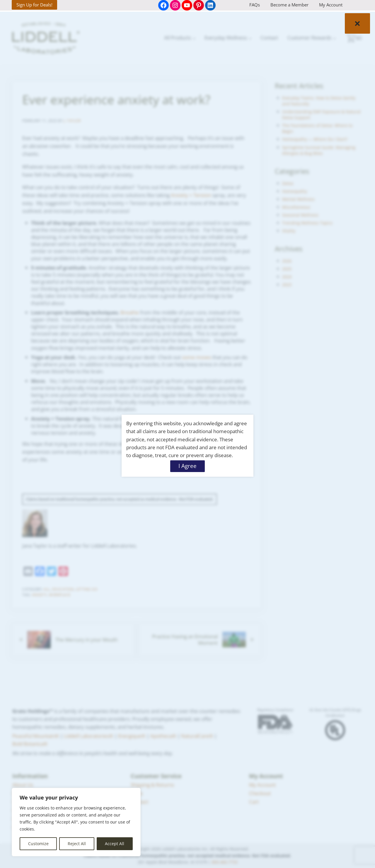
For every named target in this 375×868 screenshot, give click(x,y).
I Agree (187, 466)
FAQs (255, 5)
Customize (38, 844)
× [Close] (357, 23)
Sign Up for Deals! (34, 5)
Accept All (115, 844)
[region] (76, 822)
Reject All (77, 844)
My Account (331, 5)
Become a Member (289, 5)
